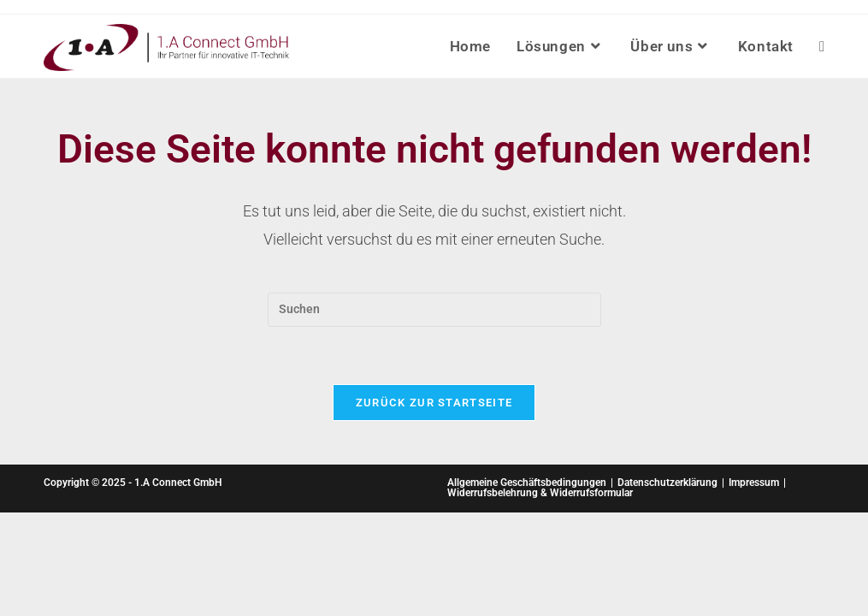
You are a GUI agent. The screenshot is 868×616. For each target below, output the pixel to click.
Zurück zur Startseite (434, 403)
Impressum (754, 483)
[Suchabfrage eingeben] (434, 310)
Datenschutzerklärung (667, 483)
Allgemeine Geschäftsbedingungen (527, 483)
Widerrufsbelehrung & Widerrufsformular (540, 493)
